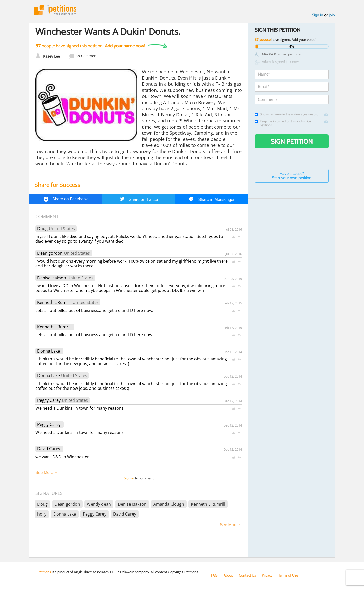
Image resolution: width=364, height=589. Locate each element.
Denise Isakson (52, 278)
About (228, 575)
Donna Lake (49, 351)
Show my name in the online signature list (286, 114)
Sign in (317, 15)
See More (44, 473)
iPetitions (55, 10)
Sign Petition (292, 141)
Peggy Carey (49, 400)
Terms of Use (288, 575)
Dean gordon (50, 253)
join (332, 15)
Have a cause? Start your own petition (292, 176)
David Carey (49, 449)
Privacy (267, 575)
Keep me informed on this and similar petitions (283, 123)
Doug (42, 229)
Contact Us (247, 575)
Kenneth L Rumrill (54, 302)
